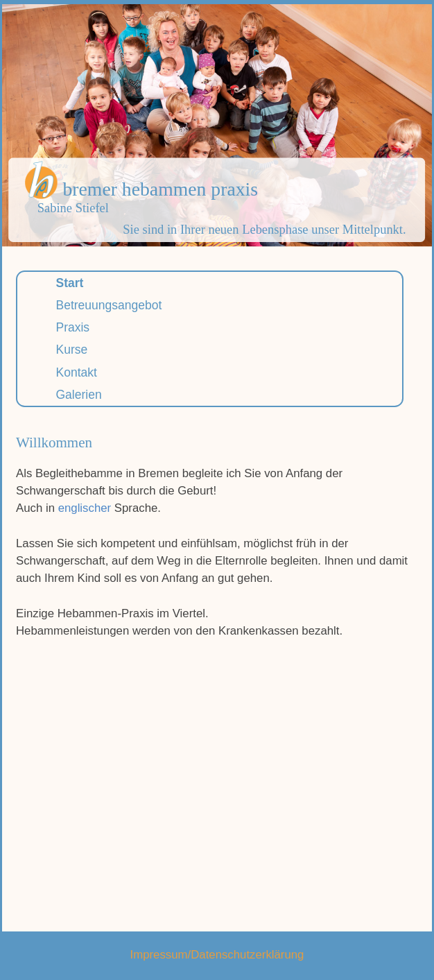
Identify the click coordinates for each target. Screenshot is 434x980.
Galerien (79, 395)
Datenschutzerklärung (247, 955)
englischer (85, 508)
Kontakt (77, 372)
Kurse (72, 350)
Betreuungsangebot (109, 305)
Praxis (73, 327)
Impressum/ (161, 955)
